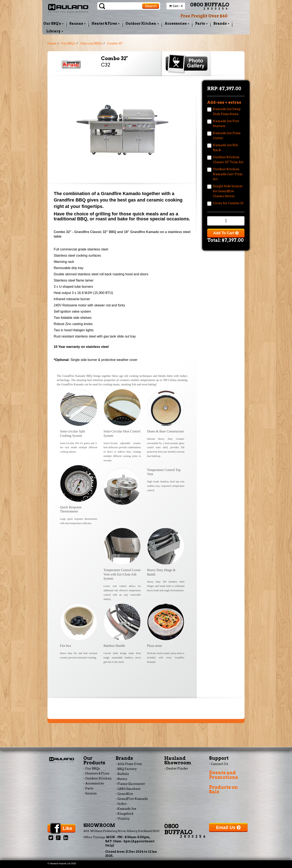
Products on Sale (223, 789)
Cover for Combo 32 (228, 203)
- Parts (88, 788)
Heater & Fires (106, 24)
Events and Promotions (223, 775)
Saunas (77, 24)
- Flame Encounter (130, 784)
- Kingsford (124, 814)
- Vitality (123, 819)
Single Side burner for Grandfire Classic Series (228, 191)
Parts (201, 24)
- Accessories (94, 783)
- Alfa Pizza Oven (129, 764)
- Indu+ (121, 804)
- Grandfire (124, 794)
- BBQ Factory (126, 769)
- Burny (121, 779)
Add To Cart (226, 233)
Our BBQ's (53, 24)
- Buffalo (122, 774)
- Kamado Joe (126, 809)
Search (151, 6)
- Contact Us (219, 764)
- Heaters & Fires (96, 773)
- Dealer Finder (176, 768)
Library (55, 31)
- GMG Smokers (128, 789)
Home (52, 43)
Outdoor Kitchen (142, 24)
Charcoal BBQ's (91, 43)
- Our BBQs (92, 768)
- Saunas (90, 793)
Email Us (228, 827)
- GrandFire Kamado (132, 799)
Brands (221, 24)
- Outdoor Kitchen (98, 778)
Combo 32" (115, 43)
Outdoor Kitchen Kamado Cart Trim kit (228, 174)
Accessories (177, 24)
